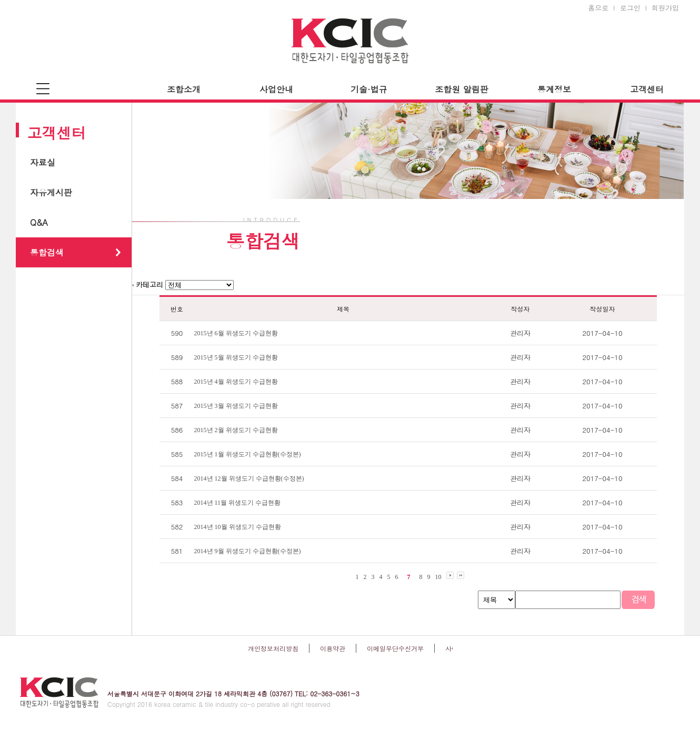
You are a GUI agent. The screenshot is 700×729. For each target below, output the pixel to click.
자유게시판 (51, 192)
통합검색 (47, 252)
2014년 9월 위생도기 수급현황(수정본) (248, 551)
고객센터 (647, 89)
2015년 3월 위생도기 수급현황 (236, 406)
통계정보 (554, 89)
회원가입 (665, 8)
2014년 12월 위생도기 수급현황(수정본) (249, 478)
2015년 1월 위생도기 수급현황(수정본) (248, 454)
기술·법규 (369, 89)
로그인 (630, 8)
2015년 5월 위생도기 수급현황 (236, 357)
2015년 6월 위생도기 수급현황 (236, 333)
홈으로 (598, 8)
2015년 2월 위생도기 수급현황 (236, 430)
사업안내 (276, 89)
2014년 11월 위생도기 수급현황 (238, 503)
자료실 (43, 162)
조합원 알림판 (461, 89)
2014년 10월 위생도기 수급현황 (238, 527)
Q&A (39, 222)
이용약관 (333, 648)
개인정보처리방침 (273, 648)
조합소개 (184, 89)
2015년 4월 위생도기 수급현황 (236, 382)
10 (438, 577)
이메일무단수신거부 (395, 648)
